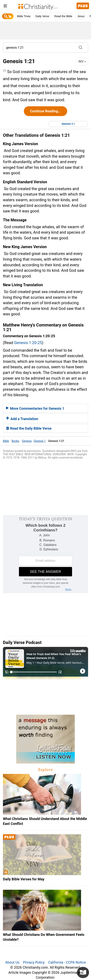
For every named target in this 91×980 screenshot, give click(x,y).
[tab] (45, 408)
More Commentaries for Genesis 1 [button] (35, 408)
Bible (6, 441)
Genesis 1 (40, 441)
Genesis (27, 441)
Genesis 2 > (68, 124)
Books (16, 441)
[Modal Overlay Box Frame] (45, 554)
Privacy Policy (34, 962)
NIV (82, 61)
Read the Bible (63, 16)
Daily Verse (42, 16)
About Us (12, 962)
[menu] (5, 7)
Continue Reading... (45, 111)
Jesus (81, 16)
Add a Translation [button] (22, 419)
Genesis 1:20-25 (28, 343)
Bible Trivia (24, 16)
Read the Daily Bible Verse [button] (29, 428)
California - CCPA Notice (67, 962)
